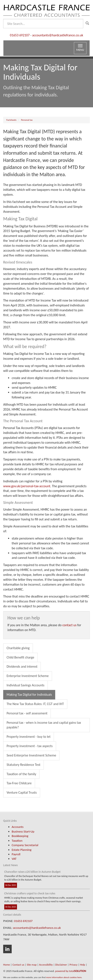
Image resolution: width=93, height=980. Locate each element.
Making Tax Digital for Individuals (29, 695)
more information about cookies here (64, 977)
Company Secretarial (25, 845)
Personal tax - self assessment (27, 713)
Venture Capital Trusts (22, 792)
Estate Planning (22, 850)
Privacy (73, 965)
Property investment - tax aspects (30, 746)
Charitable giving (18, 648)
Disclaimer (61, 965)
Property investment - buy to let (29, 737)
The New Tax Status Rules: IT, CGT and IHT (35, 704)
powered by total (71, 971)
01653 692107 (20, 35)
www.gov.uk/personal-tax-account (27, 486)
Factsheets (11, 120)
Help (83, 965)
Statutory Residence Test (23, 765)
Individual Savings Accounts (25, 685)
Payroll (16, 854)
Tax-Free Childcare (19, 783)
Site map (32, 965)
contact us (70, 625)
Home (7, 965)
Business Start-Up (23, 831)
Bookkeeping (20, 836)
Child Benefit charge (20, 657)
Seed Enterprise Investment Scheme (31, 755)
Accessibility (46, 965)
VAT (14, 859)
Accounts (18, 827)
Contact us (18, 965)
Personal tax (27, 120)
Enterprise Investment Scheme (28, 676)
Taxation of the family (21, 774)
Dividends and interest (22, 666)
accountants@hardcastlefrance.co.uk (58, 35)
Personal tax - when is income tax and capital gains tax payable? (44, 725)
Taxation (17, 841)
